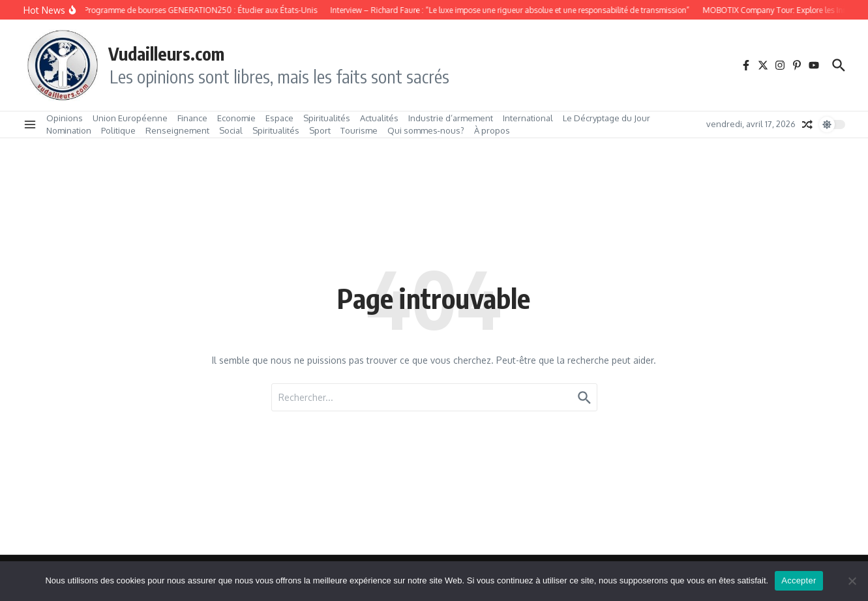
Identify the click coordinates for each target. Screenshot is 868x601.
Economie (236, 118)
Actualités (379, 118)
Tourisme (359, 130)
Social (231, 130)
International (528, 118)
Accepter (799, 580)
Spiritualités (327, 118)
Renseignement (177, 130)
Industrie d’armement (451, 118)
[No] (852, 581)
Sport (320, 130)
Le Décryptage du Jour (606, 118)
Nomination (69, 130)
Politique (118, 130)
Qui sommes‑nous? (426, 130)
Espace (279, 118)
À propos (492, 130)
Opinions (65, 118)
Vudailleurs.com (166, 53)
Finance (192, 118)
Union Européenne (130, 118)
